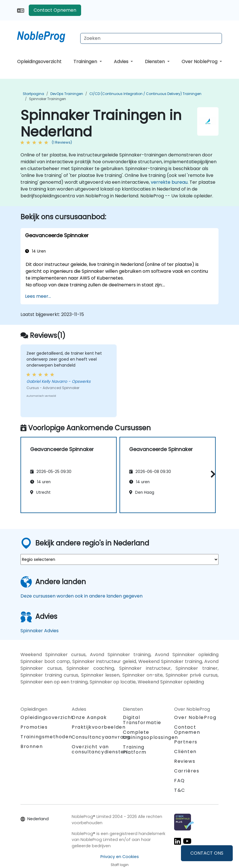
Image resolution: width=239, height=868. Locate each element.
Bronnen (32, 746)
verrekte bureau (169, 182)
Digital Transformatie (142, 720)
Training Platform (135, 750)
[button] (212, 474)
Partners (186, 742)
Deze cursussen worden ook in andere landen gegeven (82, 596)
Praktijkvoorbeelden (99, 727)
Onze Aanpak (89, 717)
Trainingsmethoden (46, 737)
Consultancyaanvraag (101, 737)
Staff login (120, 865)
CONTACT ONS (207, 853)
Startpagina (33, 94)
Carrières (187, 771)
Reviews (185, 761)
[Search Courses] (151, 38)
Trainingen (86, 62)
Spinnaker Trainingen (48, 99)
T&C (180, 790)
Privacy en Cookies (120, 857)
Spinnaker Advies (40, 631)
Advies (122, 62)
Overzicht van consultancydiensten (99, 749)
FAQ (180, 781)
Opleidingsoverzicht (39, 62)
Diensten (155, 62)
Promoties (34, 727)
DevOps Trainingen (67, 94)
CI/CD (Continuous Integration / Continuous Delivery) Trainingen (145, 94)
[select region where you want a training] (119, 559)
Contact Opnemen (55, 10)
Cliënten (185, 752)
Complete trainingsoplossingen (151, 735)
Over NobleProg (200, 62)
